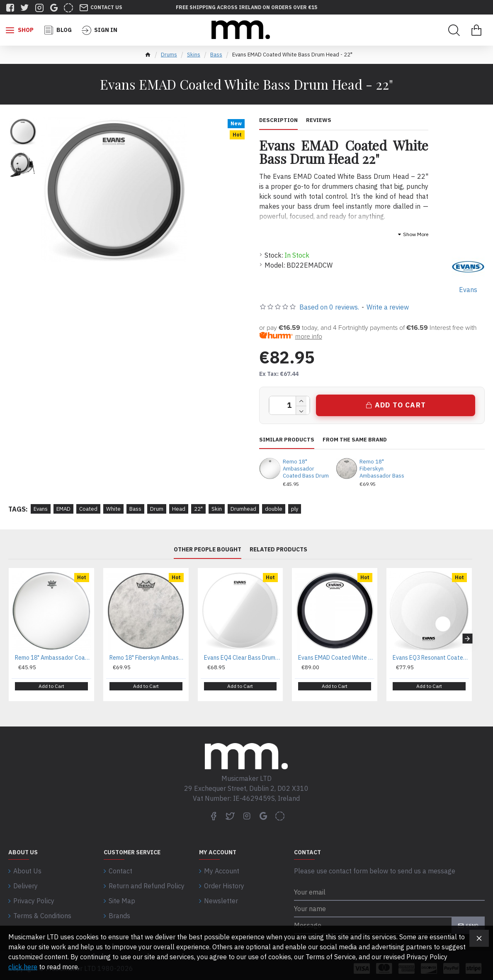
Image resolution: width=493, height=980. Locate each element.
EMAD (63, 509)
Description (278, 120)
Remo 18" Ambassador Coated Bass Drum (306, 469)
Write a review (388, 307)
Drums (169, 55)
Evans (41, 509)
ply (295, 509)
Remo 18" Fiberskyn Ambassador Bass (382, 469)
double (274, 509)
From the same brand (355, 440)
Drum (157, 509)
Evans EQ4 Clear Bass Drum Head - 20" (242, 658)
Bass (216, 55)
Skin (217, 509)
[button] (467, 636)
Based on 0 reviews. (329, 307)
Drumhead (243, 509)
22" (198, 509)
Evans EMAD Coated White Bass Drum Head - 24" (336, 658)
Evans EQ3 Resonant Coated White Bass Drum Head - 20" (431, 658)
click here (23, 967)
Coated (88, 509)
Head (179, 509)
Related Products (278, 550)
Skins (194, 55)
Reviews (319, 120)
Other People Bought (208, 550)
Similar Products (287, 440)
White (113, 509)
